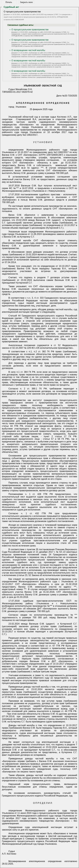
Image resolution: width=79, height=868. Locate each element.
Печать (9, 2)
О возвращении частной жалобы (28, 50)
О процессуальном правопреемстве (30, 30)
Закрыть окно (26, 2)
